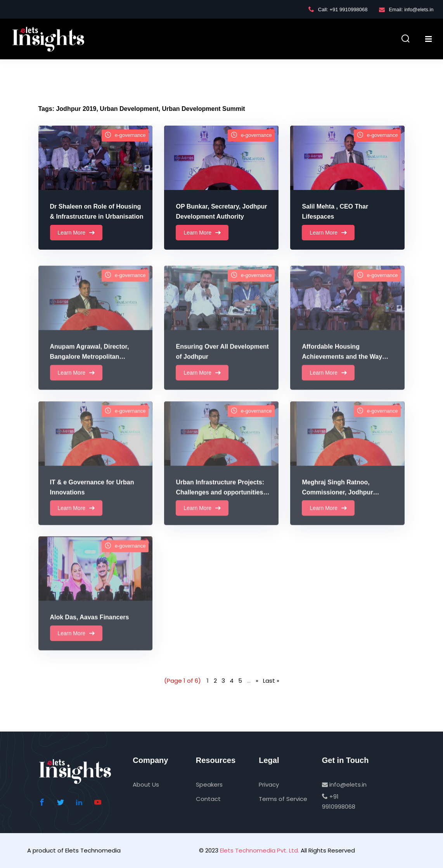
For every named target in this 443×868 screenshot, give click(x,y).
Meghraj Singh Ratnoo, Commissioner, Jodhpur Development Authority (337, 499)
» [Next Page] (257, 681)
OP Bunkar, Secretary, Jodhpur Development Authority (221, 212)
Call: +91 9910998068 (338, 9)
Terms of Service (283, 799)
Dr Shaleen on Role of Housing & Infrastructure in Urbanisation (97, 212)
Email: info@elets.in (406, 9)
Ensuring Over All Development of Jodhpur (222, 363)
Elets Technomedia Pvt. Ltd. (260, 850)
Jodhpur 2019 (76, 109)
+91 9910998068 (339, 802)
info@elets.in (344, 784)
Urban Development (129, 109)
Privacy (269, 784)
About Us (146, 784)
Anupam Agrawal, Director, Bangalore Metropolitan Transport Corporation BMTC (93, 364)
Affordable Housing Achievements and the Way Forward (342, 364)
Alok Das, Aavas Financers (90, 628)
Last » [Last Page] (271, 681)
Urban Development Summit (203, 109)
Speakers (209, 784)
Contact (208, 799)
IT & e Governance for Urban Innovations (92, 498)
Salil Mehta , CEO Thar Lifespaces (335, 212)
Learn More (76, 233)
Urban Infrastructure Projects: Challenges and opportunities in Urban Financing (223, 499)
